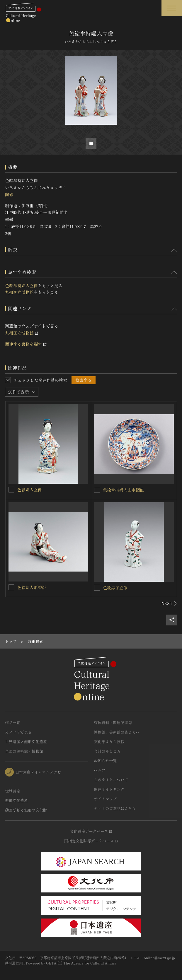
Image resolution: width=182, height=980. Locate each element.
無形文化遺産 (16, 800)
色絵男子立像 (115, 588)
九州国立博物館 (19, 292)
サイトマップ (106, 799)
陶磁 (9, 194)
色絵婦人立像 (30, 490)
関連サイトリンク (109, 789)
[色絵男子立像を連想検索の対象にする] (97, 588)
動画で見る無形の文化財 (26, 810)
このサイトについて (111, 780)
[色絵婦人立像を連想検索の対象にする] (11, 490)
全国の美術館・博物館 (24, 751)
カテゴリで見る (18, 732)
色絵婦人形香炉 (32, 587)
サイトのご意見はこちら (115, 808)
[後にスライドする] (169, 603)
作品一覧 (13, 722)
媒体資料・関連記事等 (113, 722)
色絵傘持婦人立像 (21, 285)
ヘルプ (100, 770)
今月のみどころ (107, 751)
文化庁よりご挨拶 (109, 742)
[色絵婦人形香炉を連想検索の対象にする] (11, 587)
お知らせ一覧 (106, 761)
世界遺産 (13, 791)
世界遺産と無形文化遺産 (26, 742)
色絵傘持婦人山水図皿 (123, 490)
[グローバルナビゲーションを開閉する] (172, 8)
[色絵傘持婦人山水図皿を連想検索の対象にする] (97, 490)
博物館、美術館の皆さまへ (117, 732)
